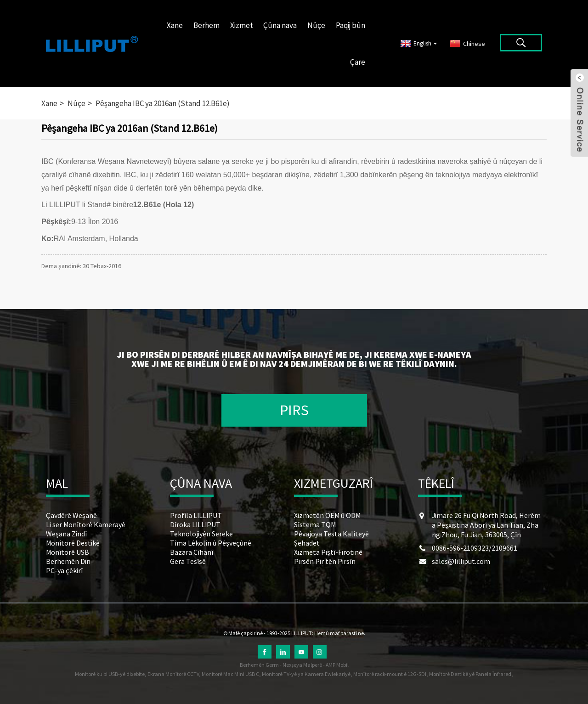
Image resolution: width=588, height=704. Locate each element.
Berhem (206, 25)
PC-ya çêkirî (64, 570)
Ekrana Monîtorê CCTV (173, 674)
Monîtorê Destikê (73, 543)
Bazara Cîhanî (192, 552)
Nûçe (316, 25)
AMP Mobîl (337, 665)
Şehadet (307, 543)
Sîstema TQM (315, 524)
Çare (358, 62)
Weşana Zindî (66, 534)
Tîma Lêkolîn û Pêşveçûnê (211, 543)
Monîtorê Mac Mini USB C (230, 674)
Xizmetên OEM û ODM (327, 515)
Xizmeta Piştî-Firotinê (328, 552)
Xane (175, 25)
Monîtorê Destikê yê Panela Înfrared (470, 674)
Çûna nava (280, 25)
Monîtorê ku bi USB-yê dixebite (110, 674)
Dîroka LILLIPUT (195, 524)
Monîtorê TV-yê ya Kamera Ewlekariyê (306, 674)
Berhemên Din (68, 561)
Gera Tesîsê (188, 561)
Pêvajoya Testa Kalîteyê (331, 534)
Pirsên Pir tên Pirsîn (325, 561)
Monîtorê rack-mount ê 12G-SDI (390, 674)
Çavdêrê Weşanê (71, 515)
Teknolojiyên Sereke (201, 534)
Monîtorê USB (68, 552)
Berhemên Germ (259, 665)
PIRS (294, 410)
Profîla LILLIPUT (196, 515)
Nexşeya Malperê (302, 665)
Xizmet (242, 25)
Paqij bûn (351, 25)
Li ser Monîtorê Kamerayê (86, 524)
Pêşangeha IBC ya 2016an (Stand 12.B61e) (163, 103)
